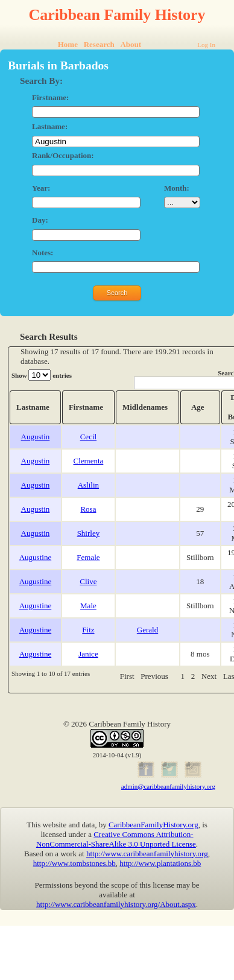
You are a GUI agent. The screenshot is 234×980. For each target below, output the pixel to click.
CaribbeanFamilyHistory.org (153, 825)
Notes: (43, 253)
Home (68, 44)
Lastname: (50, 126)
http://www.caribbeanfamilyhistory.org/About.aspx (116, 904)
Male (88, 606)
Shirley (89, 533)
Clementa (89, 461)
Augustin (36, 437)
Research (99, 44)
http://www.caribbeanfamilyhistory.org (147, 854)
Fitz (88, 630)
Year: (41, 188)
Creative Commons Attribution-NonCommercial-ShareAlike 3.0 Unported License (116, 839)
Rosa (88, 509)
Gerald (147, 630)
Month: (177, 188)
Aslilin (88, 485)
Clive (88, 581)
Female (88, 557)
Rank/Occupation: (63, 155)
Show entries (42, 375)
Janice (88, 654)
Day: (40, 220)
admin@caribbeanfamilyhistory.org (168, 786)
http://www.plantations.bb (160, 863)
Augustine (35, 557)
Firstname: (50, 97)
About (131, 44)
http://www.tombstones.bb (74, 863)
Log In (206, 45)
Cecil (88, 437)
